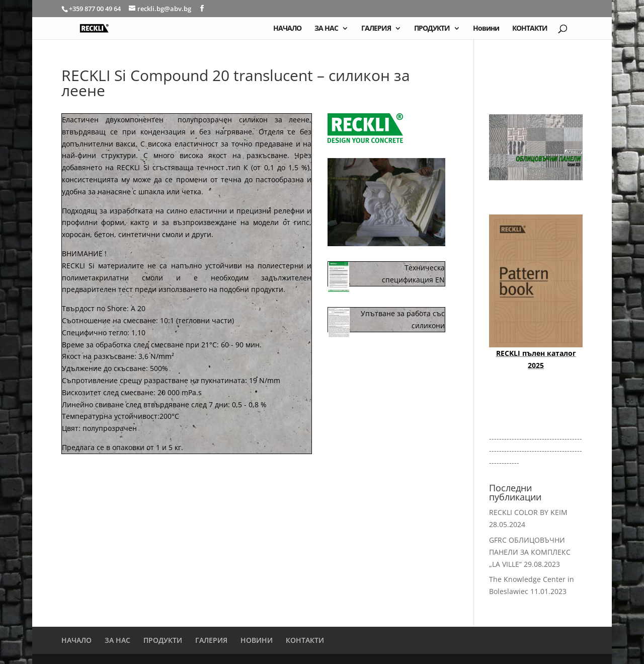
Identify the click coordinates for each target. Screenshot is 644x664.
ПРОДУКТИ (432, 29)
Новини (486, 29)
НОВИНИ (257, 640)
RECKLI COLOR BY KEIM (528, 512)
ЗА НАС (326, 29)
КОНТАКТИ (530, 29)
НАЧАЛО (287, 29)
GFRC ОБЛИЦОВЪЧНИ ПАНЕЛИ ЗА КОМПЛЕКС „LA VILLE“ (530, 552)
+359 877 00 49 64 (96, 9)
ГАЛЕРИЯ (376, 29)
